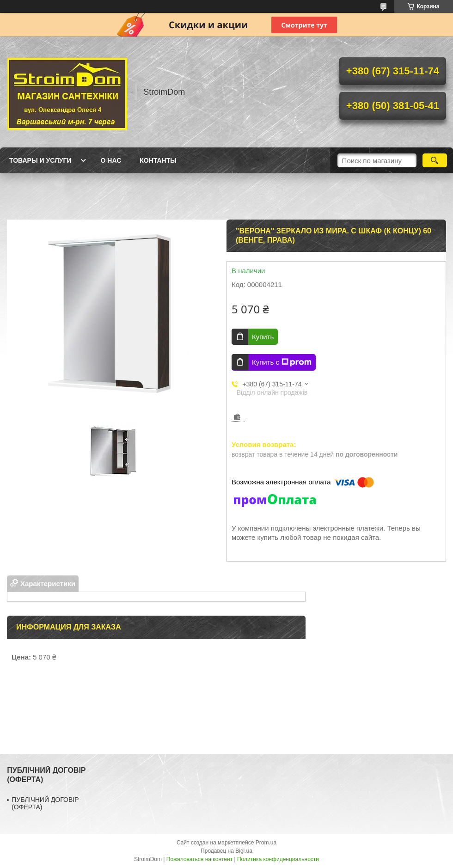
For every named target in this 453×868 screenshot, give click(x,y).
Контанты (158, 160)
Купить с (282, 362)
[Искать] (435, 160)
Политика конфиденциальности (278, 859)
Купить (263, 337)
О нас (111, 160)
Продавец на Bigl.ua (226, 851)
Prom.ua (266, 843)
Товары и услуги (40, 160)
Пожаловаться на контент (199, 859)
